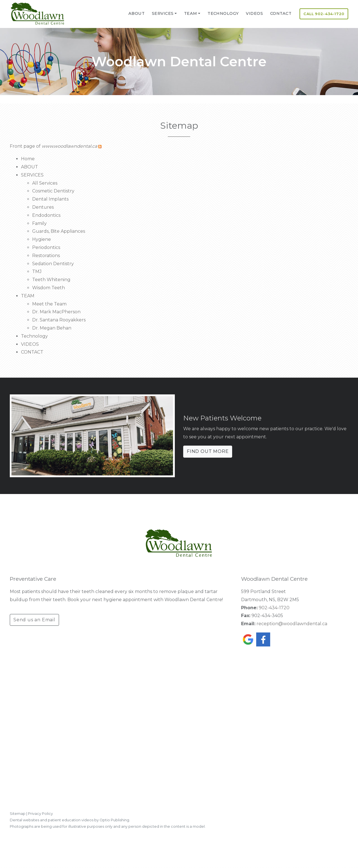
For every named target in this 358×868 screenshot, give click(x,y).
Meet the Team (49, 304)
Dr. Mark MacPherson (56, 312)
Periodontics (46, 247)
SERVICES (163, 13)
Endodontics (46, 215)
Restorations (46, 256)
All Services (45, 183)
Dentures (43, 207)
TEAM (191, 13)
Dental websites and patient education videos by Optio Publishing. (70, 820)
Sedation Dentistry (53, 264)
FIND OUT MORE (208, 451)
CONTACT (281, 13)
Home (28, 159)
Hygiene (42, 239)
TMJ (37, 271)
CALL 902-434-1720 (324, 14)
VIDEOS (254, 13)
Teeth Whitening (51, 280)
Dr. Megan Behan (52, 328)
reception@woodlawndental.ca (292, 624)
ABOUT (136, 13)
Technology (223, 13)
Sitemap (18, 814)
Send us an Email (34, 620)
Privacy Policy (40, 814)
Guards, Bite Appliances (59, 231)
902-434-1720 (274, 608)
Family (39, 223)
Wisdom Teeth (49, 288)
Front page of (53, 146)
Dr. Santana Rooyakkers (59, 320)
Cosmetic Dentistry (53, 191)
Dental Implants (50, 199)
